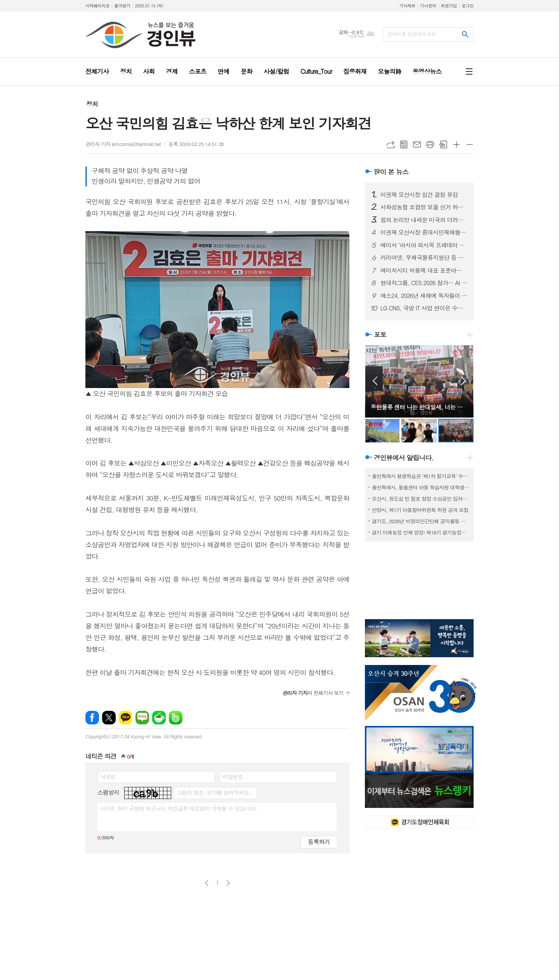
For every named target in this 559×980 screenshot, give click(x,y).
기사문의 (428, 6)
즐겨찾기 (122, 6)
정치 (92, 104)
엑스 (109, 718)
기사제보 (407, 6)
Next (464, 381)
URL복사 (391, 144)
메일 (417, 144)
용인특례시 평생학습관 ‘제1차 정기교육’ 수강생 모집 (421, 476)
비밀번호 (233, 776)
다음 (228, 883)
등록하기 (319, 842)
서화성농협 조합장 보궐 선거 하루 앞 (424, 207)
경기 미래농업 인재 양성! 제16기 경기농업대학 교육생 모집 (421, 532)
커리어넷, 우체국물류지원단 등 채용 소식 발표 (424, 258)
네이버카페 (159, 718)
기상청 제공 (356, 36)
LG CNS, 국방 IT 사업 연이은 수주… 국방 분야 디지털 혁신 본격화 (424, 308)
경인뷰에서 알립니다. (404, 458)
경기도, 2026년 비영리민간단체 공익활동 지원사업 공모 (421, 521)
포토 (380, 334)
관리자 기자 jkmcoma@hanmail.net (123, 144)
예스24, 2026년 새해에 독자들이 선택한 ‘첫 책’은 (424, 296)
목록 (404, 144)
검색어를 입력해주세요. (412, 34)
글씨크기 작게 (470, 144)
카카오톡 (126, 718)
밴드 (176, 718)
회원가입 (449, 6)
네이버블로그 (142, 718)
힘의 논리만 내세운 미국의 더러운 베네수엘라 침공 (424, 220)
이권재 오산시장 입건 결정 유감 (419, 195)
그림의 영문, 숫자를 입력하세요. (213, 792)
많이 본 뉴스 (391, 172)
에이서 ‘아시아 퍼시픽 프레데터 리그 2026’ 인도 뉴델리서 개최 (424, 245)
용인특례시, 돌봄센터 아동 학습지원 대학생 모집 (421, 487)
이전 (207, 883)
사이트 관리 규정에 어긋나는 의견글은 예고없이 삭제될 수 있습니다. (179, 808)
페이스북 (92, 718)
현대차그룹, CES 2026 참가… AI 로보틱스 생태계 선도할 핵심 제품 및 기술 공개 (424, 283)
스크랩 (443, 144)
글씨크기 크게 (457, 144)
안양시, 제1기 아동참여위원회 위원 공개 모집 (420, 510)
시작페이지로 (97, 6)
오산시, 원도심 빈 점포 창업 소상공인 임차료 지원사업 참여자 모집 (421, 499)
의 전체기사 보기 (313, 693)
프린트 (430, 144)
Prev (375, 381)
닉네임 (108, 776)
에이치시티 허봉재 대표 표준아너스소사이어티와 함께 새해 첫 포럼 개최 (424, 270)
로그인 (468, 6)
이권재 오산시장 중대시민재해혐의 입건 (424, 232)
